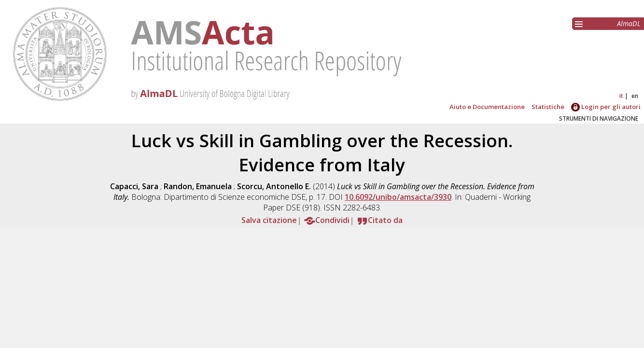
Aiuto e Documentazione (487, 107)
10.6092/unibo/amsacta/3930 (398, 197)
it (621, 96)
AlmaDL (629, 23)
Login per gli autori (606, 107)
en (635, 96)
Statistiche (548, 107)
